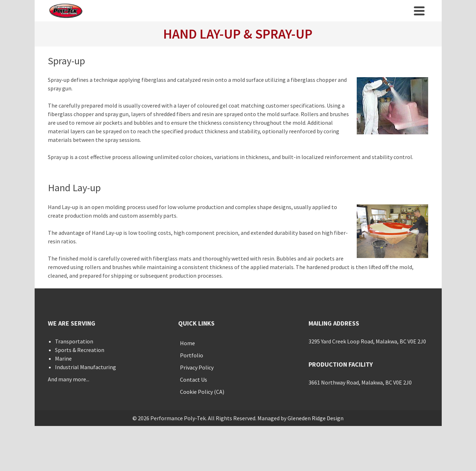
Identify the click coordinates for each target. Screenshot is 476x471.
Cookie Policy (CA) (202, 392)
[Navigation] (419, 11)
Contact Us (194, 380)
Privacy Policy (197, 367)
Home (187, 343)
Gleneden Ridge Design (315, 418)
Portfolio (192, 355)
